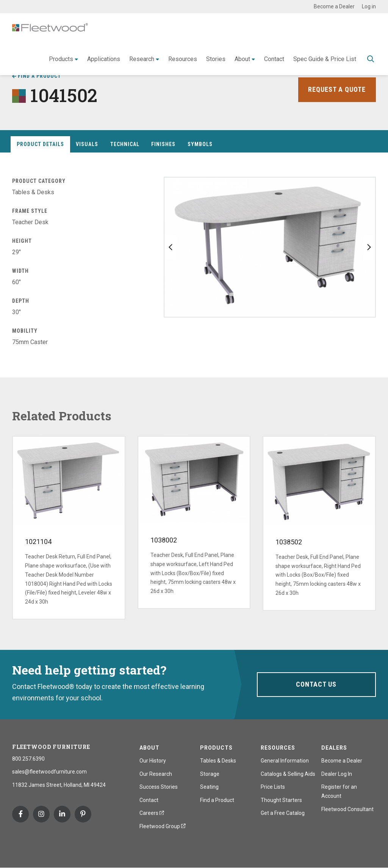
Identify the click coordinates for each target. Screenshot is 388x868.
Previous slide (171, 247)
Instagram (41, 814)
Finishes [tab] (163, 144)
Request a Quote (337, 89)
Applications (104, 59)
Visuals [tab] (87, 144)
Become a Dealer (334, 6)
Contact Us (316, 684)
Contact (274, 59)
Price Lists (273, 787)
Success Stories (159, 787)
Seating (209, 787)
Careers (152, 813)
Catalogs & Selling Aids (288, 774)
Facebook (20, 814)
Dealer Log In (337, 774)
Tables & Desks (218, 761)
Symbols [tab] (200, 144)
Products (61, 59)
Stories (216, 59)
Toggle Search (371, 60)
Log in (369, 6)
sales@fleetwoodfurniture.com (49, 772)
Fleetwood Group (163, 826)
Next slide (369, 247)
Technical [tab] (125, 144)
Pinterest (83, 814)
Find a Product (39, 76)
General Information (285, 761)
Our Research (156, 774)
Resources (183, 59)
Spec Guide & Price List (325, 59)
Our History (153, 761)
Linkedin (62, 814)
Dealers (334, 748)
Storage (210, 774)
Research (142, 59)
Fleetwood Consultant (347, 809)
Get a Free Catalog (283, 813)
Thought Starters (281, 800)
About (242, 59)
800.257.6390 (28, 759)
